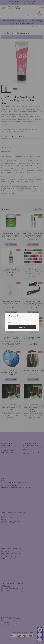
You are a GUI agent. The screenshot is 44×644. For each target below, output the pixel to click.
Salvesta (22, 327)
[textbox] (22, 322)
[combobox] (22, 322)
